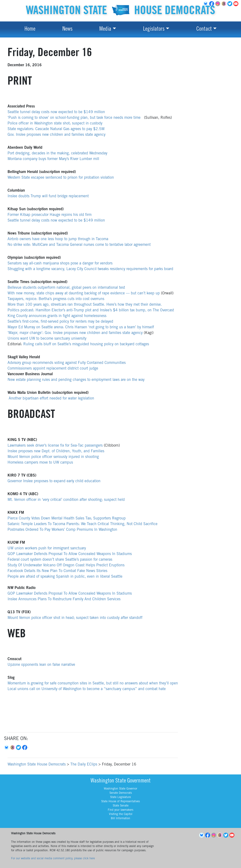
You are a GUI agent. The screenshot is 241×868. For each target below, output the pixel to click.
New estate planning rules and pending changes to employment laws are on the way (76, 380)
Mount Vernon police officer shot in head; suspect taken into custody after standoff (75, 618)
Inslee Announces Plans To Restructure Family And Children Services (64, 599)
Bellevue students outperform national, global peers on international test (66, 288)
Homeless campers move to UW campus (40, 463)
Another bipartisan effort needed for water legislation (51, 399)
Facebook (25, 748)
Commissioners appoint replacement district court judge (53, 369)
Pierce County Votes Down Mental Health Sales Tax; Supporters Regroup (67, 518)
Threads (225, 4)
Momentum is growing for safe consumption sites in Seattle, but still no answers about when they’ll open (93, 683)
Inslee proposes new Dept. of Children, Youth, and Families (56, 451)
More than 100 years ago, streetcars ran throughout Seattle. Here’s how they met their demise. (85, 305)
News (67, 29)
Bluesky (7, 748)
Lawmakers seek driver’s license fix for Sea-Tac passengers (55, 446)
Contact (204, 29)
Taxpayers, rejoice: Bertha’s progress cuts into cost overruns (56, 299)
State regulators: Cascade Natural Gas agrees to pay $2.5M (56, 129)
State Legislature (120, 797)
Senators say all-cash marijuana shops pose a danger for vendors (60, 263)
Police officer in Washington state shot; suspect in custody (55, 123)
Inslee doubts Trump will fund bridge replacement (48, 196)
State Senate (121, 806)
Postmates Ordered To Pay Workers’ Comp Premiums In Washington (62, 530)
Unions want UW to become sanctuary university (47, 339)
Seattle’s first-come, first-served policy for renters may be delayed (60, 322)
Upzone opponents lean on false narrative (41, 665)
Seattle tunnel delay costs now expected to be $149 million (56, 112)
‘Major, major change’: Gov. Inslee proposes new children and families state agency (75, 333)
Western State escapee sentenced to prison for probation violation (61, 178)
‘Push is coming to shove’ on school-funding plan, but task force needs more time (75, 118)
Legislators (154, 29)
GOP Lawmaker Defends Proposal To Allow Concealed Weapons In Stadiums (70, 554)
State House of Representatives (120, 802)
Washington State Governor (120, 789)
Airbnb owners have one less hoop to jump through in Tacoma (58, 239)
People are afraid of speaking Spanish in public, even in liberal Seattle (65, 577)
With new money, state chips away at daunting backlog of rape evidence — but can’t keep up (84, 293)
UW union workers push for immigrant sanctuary (47, 548)
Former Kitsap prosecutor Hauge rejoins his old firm (50, 215)
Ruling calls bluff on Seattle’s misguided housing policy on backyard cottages (86, 344)
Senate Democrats (121, 793)
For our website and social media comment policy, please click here (53, 859)
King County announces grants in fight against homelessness (57, 316)
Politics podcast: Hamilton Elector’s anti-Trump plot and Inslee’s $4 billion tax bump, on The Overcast (91, 310)
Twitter (231, 4)
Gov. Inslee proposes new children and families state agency (56, 135)
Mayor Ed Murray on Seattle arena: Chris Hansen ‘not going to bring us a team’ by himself (81, 327)
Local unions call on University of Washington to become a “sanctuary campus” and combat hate (87, 689)
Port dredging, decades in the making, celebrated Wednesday (57, 153)
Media (105, 29)
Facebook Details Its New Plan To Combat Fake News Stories (57, 571)
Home (30, 29)
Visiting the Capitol (121, 814)
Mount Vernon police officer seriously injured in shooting (53, 457)
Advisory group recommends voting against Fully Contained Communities (67, 363)
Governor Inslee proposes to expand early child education (54, 481)
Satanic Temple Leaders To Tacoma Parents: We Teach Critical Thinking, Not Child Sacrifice (82, 524)
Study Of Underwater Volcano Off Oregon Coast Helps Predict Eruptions (66, 565)
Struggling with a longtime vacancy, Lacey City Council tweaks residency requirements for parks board (90, 269)
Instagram (218, 4)
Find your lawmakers (120, 810)
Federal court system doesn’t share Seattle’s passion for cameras (60, 560)
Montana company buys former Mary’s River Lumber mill (53, 159)
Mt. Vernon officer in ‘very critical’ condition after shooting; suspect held (66, 500)
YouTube (237, 4)
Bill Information (120, 819)
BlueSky (202, 835)
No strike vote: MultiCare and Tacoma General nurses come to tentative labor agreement (79, 245)
